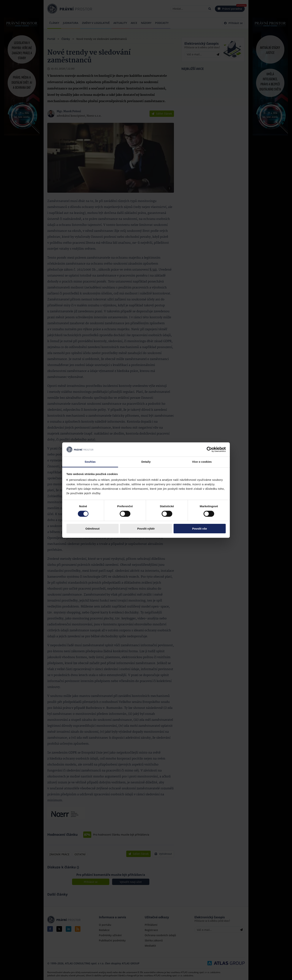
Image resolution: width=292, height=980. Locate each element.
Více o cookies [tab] (202, 462)
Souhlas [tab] (90, 462)
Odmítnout (93, 529)
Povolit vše (200, 529)
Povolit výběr (146, 529)
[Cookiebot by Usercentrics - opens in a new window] (209, 449)
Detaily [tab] (146, 462)
